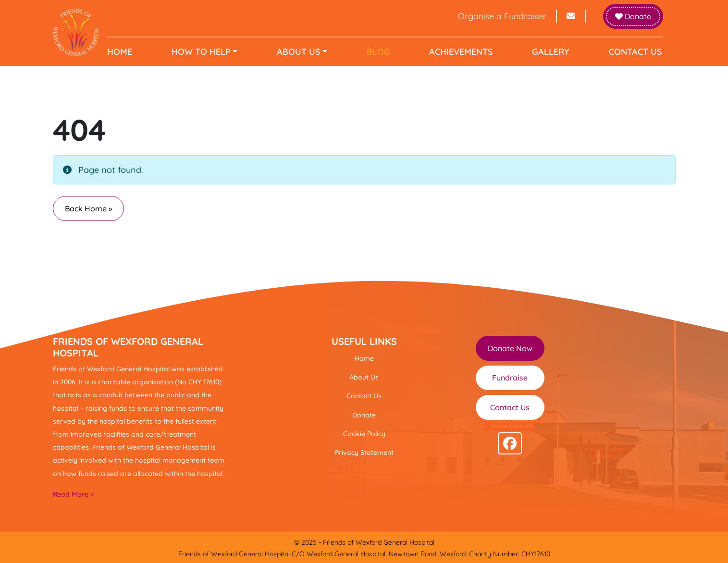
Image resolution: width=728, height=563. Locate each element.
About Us (300, 52)
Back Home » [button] (88, 208)
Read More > (73, 494)
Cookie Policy (364, 434)
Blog (378, 52)
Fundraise (510, 378)
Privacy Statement (364, 453)
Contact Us (632, 52)
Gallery (549, 52)
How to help (203, 52)
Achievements (460, 52)
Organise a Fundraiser (496, 16)
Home (123, 52)
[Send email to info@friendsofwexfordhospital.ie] (571, 16)
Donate (633, 16)
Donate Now (510, 348)
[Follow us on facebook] (510, 443)
